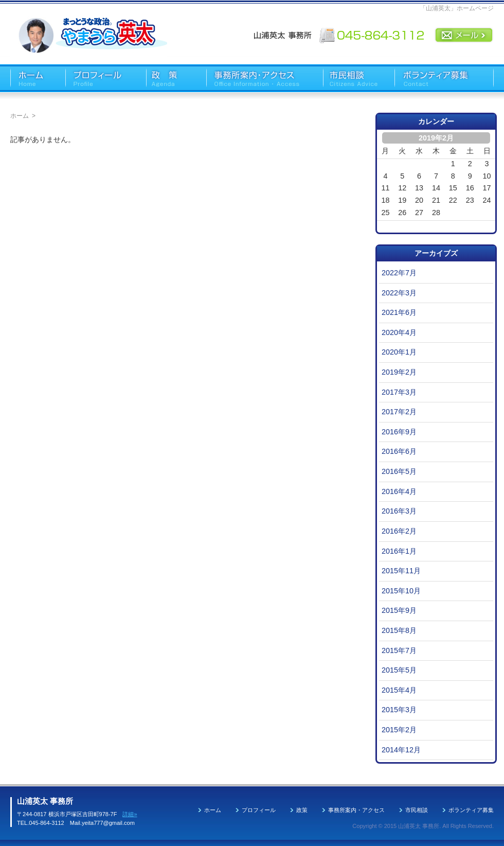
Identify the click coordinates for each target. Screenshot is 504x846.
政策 (302, 810)
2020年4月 (399, 332)
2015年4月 (399, 690)
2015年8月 (399, 630)
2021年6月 (399, 312)
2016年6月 (399, 451)
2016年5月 (399, 471)
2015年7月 (399, 650)
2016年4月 (399, 491)
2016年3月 (399, 511)
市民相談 (417, 810)
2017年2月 (399, 412)
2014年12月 (401, 750)
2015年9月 (399, 610)
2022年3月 (399, 293)
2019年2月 (399, 372)
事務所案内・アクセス (356, 810)
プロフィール (259, 810)
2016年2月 (399, 531)
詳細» (130, 814)
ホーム (20, 116)
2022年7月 (399, 273)
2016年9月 (399, 432)
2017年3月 (399, 392)
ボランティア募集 (471, 810)
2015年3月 (399, 710)
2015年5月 (399, 670)
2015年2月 (399, 730)
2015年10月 (401, 591)
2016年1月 (399, 551)
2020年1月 (399, 352)
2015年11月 (401, 571)
